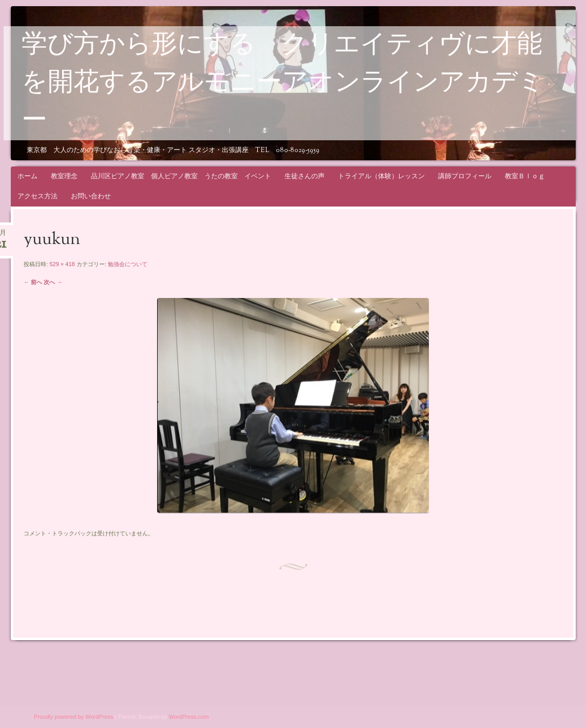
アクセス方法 (37, 196)
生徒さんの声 (305, 176)
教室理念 (64, 176)
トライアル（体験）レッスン (381, 176)
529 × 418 (62, 264)
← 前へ (33, 282)
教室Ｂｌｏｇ (525, 176)
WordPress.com (188, 717)
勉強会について (128, 264)
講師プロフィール (465, 176)
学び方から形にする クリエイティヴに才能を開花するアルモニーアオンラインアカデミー (283, 84)
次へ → (53, 282)
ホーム (27, 176)
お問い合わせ (91, 196)
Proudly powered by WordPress (73, 717)
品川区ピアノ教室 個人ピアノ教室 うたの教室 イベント (181, 176)
